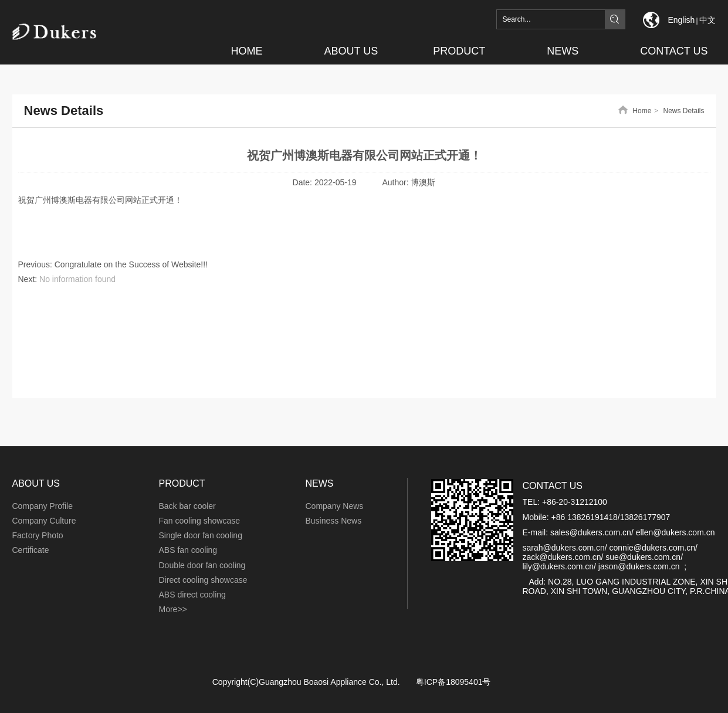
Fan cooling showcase (200, 521)
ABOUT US (36, 483)
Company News (335, 506)
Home (642, 111)
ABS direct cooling (192, 595)
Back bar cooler (187, 506)
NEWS (320, 483)
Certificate (31, 550)
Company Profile (43, 506)
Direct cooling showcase (203, 580)
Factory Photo (38, 535)
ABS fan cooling (188, 550)
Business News (334, 521)
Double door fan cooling (202, 565)
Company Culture (44, 521)
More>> (173, 609)
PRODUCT (182, 483)
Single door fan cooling (201, 535)
